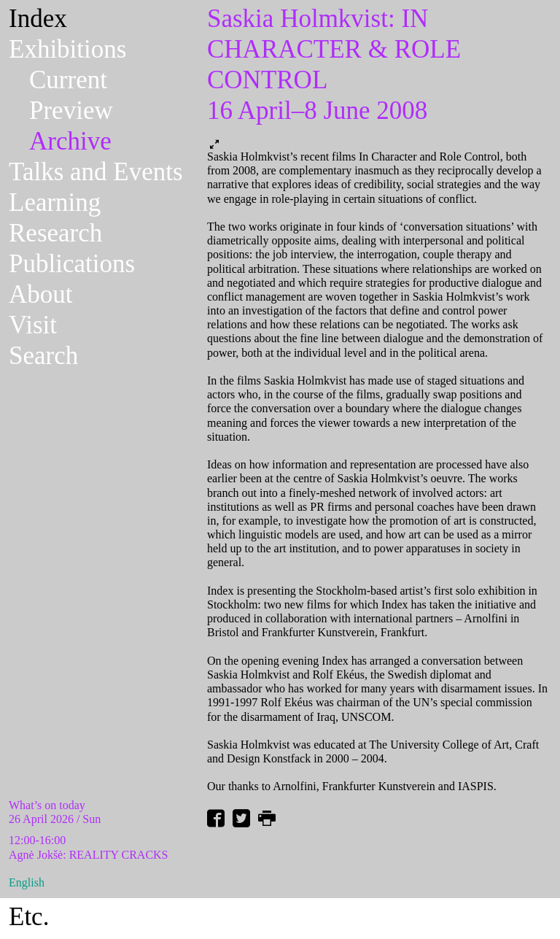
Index (38, 19)
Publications (72, 264)
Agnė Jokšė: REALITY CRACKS (89, 855)
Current (68, 80)
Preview (71, 111)
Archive (70, 141)
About (41, 294)
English (27, 882)
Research (55, 233)
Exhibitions (67, 49)
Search (43, 356)
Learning (55, 202)
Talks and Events (96, 172)
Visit (33, 325)
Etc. (29, 917)
